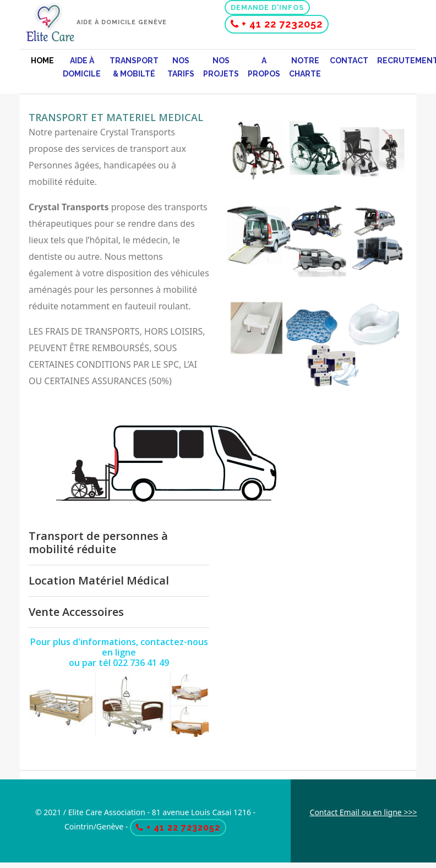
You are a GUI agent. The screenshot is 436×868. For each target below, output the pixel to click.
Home (42, 61)
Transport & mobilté (134, 67)
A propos (264, 67)
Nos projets (221, 67)
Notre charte (305, 67)
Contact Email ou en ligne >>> (364, 812)
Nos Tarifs (181, 67)
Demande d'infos (267, 7)
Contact (349, 61)
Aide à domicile (82, 67)
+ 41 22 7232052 (277, 24)
